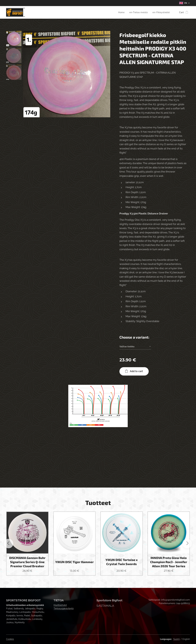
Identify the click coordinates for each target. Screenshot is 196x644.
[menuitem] (121, 12)
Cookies (10, 639)
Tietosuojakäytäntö (64, 609)
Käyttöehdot (60, 605)
